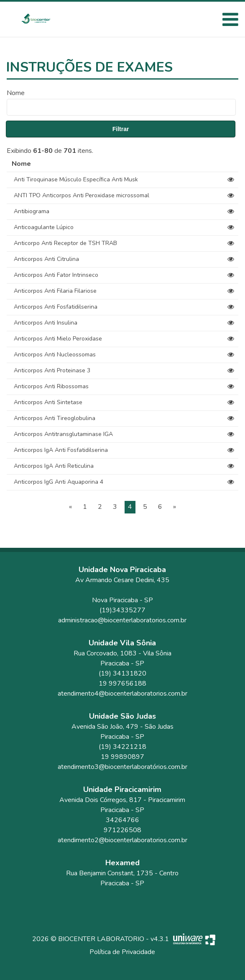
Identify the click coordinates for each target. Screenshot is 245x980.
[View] (231, 180)
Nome (16, 93)
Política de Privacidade (122, 952)
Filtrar (121, 129)
